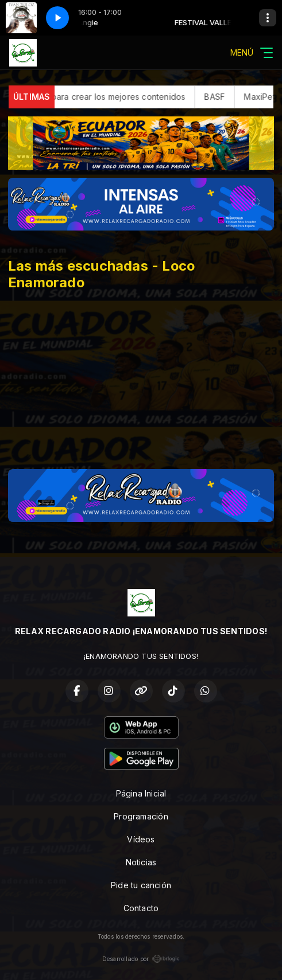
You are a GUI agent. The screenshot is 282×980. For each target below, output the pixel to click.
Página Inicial (141, 793)
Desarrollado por (141, 959)
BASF (226, 97)
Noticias (141, 862)
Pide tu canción (141, 885)
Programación (141, 816)
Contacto (141, 908)
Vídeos (141, 839)
